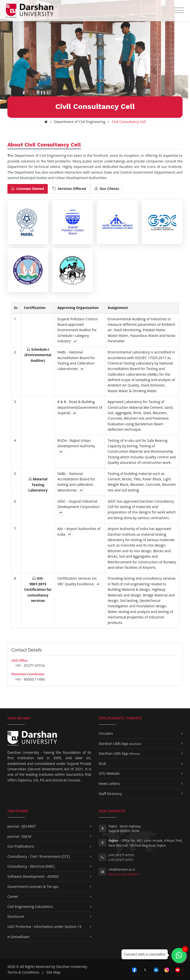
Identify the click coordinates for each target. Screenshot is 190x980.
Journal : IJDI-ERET (22, 826)
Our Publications (21, 846)
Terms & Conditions (23, 972)
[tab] (28, 189)
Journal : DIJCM (19, 836)
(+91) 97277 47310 (121, 855)
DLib (102, 764)
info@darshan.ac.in (122, 869)
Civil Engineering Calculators (30, 907)
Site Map (54, 972)
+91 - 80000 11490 (30, 679)
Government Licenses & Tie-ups (33, 887)
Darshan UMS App (120, 744)
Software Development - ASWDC (33, 876)
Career (13, 896)
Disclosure (16, 916)
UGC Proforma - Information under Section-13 (44, 927)
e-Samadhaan (19, 937)
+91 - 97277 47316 (30, 665)
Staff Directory (110, 794)
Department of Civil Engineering (80, 122)
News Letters (109, 784)
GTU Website (109, 773)
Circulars (106, 733)
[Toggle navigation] (179, 10)
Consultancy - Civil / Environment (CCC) (39, 856)
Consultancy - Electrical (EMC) (31, 866)
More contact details (124, 874)
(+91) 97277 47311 (121, 860)
